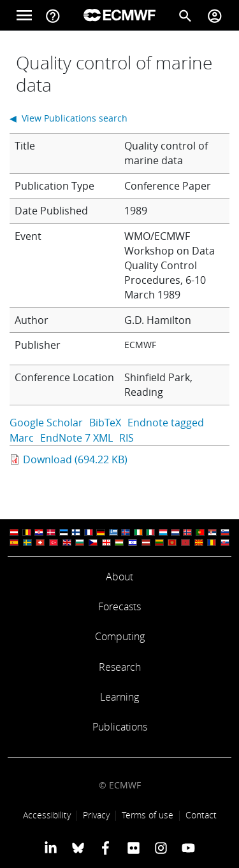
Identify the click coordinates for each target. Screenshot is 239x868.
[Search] (185, 15)
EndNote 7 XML (76, 438)
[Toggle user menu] (215, 15)
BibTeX (105, 423)
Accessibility (47, 815)
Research (120, 667)
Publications (120, 727)
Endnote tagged (166, 423)
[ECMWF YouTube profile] (188, 848)
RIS (127, 438)
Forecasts (119, 606)
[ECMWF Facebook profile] (105, 848)
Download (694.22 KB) (75, 459)
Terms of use (148, 815)
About (119, 577)
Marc (22, 438)
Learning (119, 697)
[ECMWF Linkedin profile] (50, 848)
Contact (201, 815)
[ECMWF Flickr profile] (134, 848)
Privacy (96, 815)
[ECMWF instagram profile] (161, 848)
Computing (120, 636)
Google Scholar (46, 423)
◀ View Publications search (69, 118)
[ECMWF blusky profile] (78, 848)
